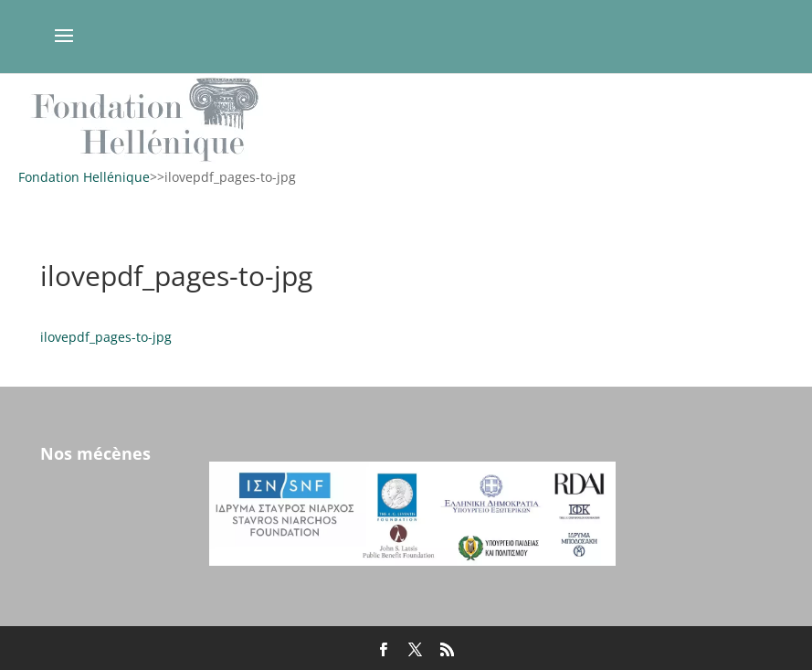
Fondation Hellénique (84, 177)
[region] (406, 119)
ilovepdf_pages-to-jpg (106, 337)
